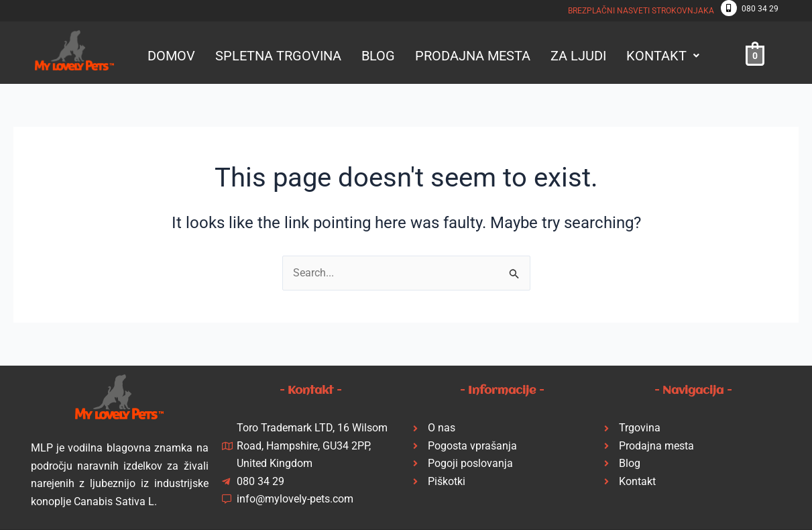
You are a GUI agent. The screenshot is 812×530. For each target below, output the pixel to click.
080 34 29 (760, 9)
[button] (663, 56)
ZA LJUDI (578, 56)
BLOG (378, 56)
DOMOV (171, 56)
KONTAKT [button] (663, 56)
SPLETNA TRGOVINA (278, 56)
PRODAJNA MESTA (473, 56)
